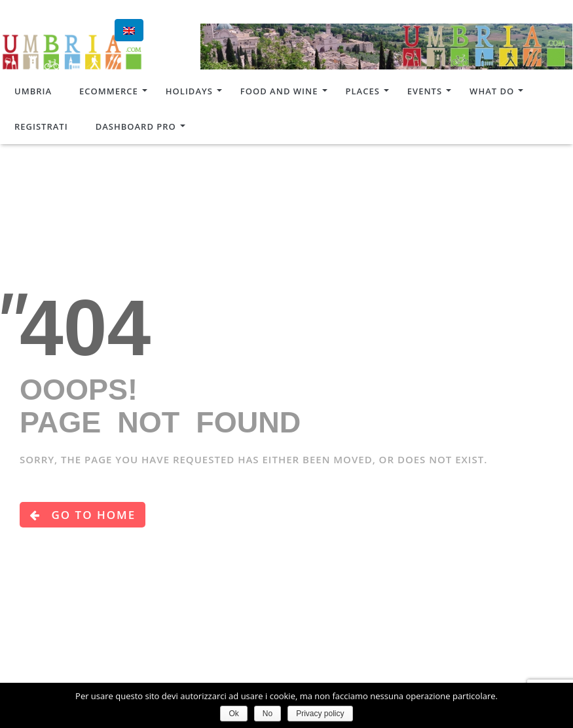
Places (363, 91)
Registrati (41, 126)
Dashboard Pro (136, 126)
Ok (233, 714)
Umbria (33, 91)
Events (425, 91)
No (268, 714)
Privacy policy (320, 714)
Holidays (189, 91)
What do (492, 91)
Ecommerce (109, 91)
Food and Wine (279, 91)
